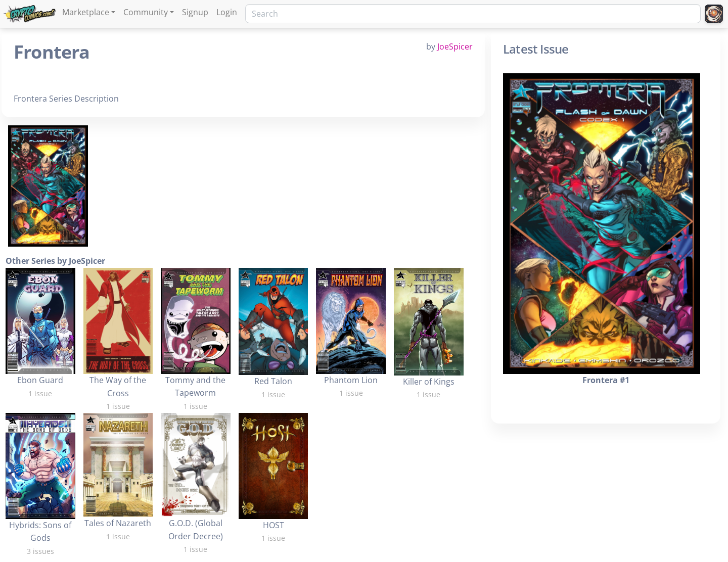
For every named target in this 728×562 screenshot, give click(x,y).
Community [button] (146, 12)
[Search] (473, 14)
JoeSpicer (455, 46)
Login (227, 12)
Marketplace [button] (86, 12)
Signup (195, 12)
